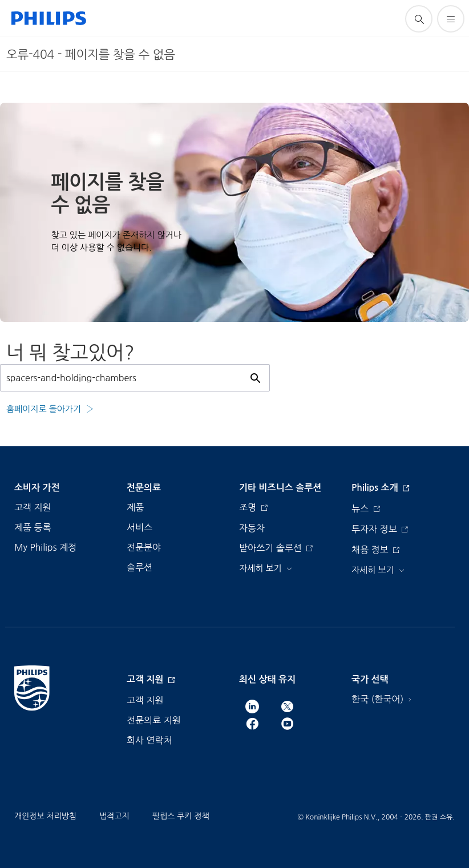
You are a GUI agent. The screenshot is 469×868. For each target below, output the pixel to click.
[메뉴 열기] (451, 19)
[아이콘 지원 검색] (419, 19)
